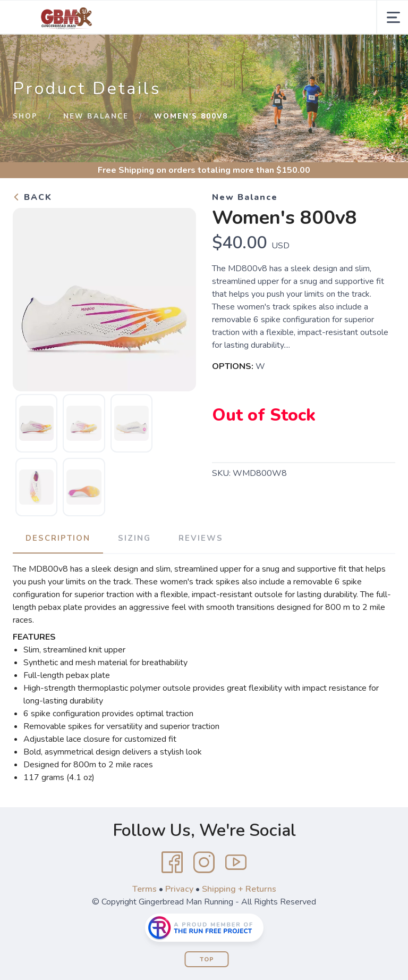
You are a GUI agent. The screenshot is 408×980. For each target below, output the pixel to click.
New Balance (96, 116)
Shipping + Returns (239, 889)
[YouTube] (236, 862)
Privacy (179, 889)
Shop (25, 116)
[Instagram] (204, 862)
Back (32, 197)
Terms (144, 889)
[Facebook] (172, 862)
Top (207, 960)
